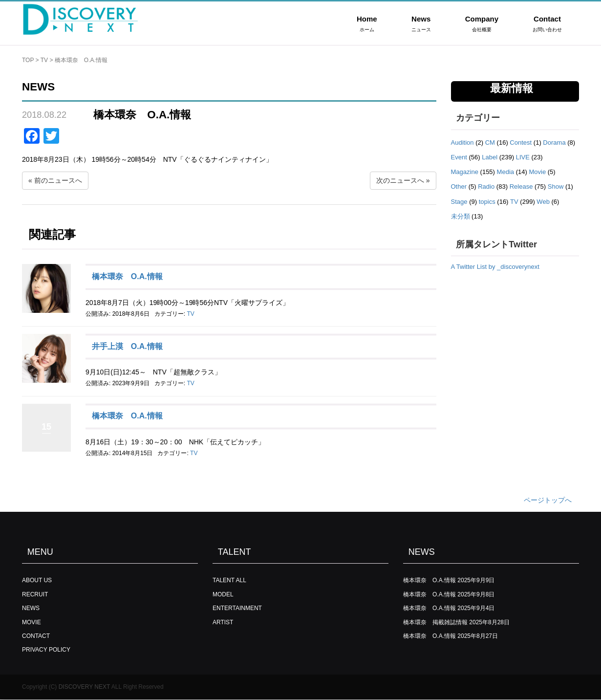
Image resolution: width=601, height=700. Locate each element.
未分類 (461, 216)
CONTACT (36, 636)
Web (543, 202)
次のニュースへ (400, 180)
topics (487, 202)
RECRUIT (35, 594)
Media (505, 172)
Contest (521, 142)
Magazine (465, 172)
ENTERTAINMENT (237, 608)
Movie (537, 172)
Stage (459, 202)
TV (44, 60)
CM (490, 142)
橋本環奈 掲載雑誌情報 (435, 622)
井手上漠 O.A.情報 (127, 346)
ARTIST (223, 622)
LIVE (523, 157)
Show (556, 186)
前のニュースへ (58, 180)
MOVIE (32, 622)
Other (459, 186)
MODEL (223, 594)
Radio (486, 186)
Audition (462, 142)
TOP (28, 60)
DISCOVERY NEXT (84, 687)
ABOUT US (37, 580)
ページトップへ (548, 500)
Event (459, 157)
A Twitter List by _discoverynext (495, 267)
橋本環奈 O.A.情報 (127, 276)
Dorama (554, 142)
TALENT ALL (229, 580)
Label (490, 157)
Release (521, 186)
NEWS (31, 608)
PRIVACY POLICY (46, 650)
